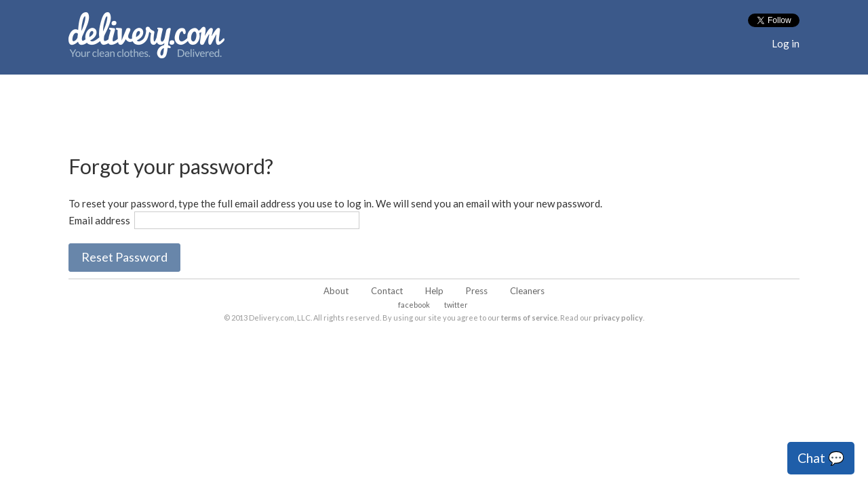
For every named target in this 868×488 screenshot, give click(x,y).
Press (477, 291)
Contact (387, 291)
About (336, 291)
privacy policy (618, 318)
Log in (786, 43)
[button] (124, 258)
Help (434, 291)
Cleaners (527, 291)
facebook (414, 305)
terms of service (529, 318)
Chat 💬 (821, 458)
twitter (456, 305)
